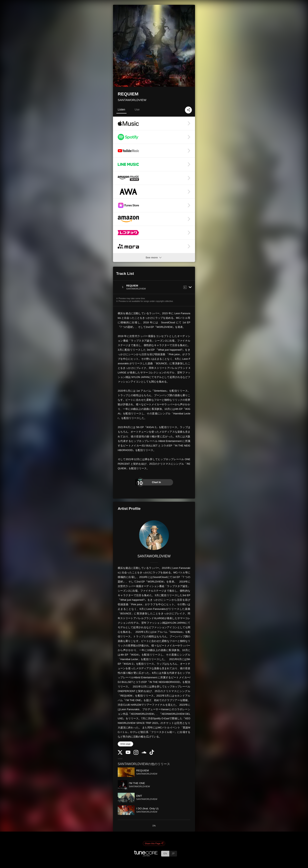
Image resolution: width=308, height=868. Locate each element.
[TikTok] (152, 754)
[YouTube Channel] (128, 753)
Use (137, 109)
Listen (121, 109)
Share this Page (154, 843)
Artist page (125, 744)
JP (173, 853)
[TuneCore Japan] (146, 855)
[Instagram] (136, 754)
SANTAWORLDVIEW (132, 100)
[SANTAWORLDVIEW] (154, 535)
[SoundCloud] (144, 752)
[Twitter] (120, 754)
